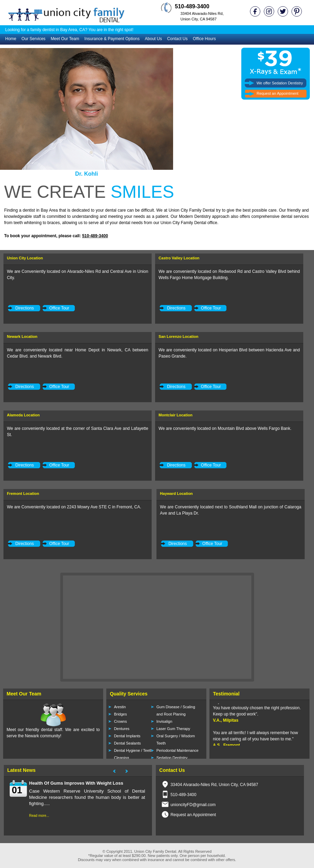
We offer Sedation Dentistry (280, 83)
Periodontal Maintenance (178, 750)
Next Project (130, 772)
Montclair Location (176, 415)
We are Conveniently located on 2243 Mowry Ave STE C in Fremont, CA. (74, 507)
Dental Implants (127, 736)
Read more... (39, 816)
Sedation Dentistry (172, 758)
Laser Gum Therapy (173, 729)
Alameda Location (23, 415)
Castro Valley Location (179, 258)
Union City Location (25, 258)
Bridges (120, 714)
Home (11, 39)
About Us (153, 39)
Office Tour (59, 308)
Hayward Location (176, 493)
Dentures (122, 729)
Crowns (120, 721)
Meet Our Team (65, 39)
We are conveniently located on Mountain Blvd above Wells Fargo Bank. (225, 428)
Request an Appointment (277, 93)
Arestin (120, 707)
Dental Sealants (127, 743)
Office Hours (204, 39)
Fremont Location (23, 493)
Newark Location (22, 336)
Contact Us (177, 39)
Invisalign (164, 721)
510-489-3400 (95, 236)
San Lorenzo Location (178, 336)
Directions (24, 308)
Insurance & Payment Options (112, 39)
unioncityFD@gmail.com (193, 805)
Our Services (33, 39)
